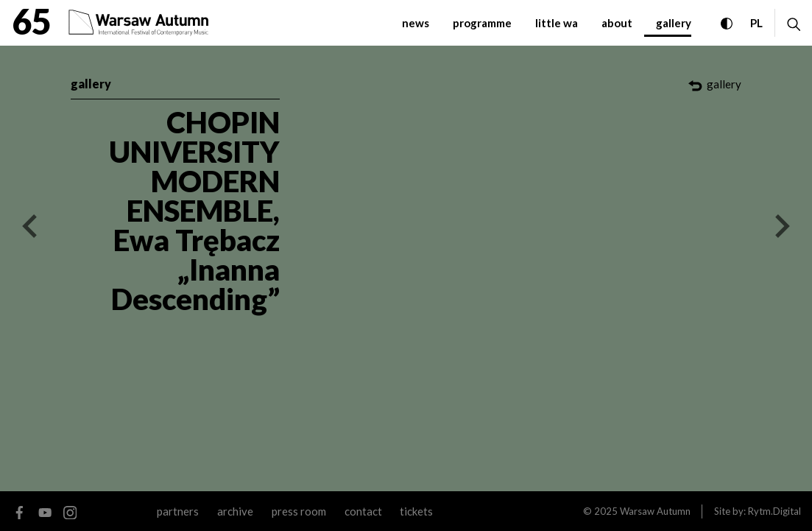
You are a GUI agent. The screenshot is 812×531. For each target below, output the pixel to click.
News (416, 23)
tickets (416, 511)
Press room (299, 511)
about (617, 23)
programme (482, 23)
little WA (557, 23)
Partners (178, 511)
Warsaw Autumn (655, 511)
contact (363, 511)
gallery (674, 23)
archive (235, 511)
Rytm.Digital (774, 511)
